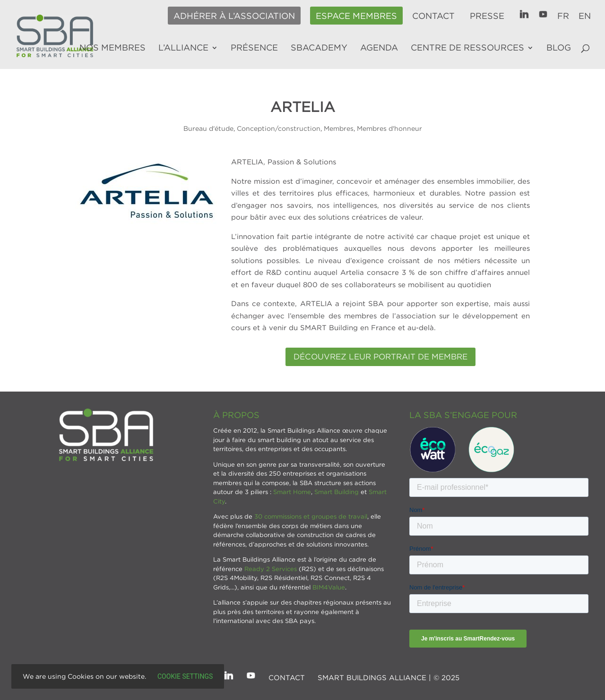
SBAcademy (319, 48)
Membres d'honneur (389, 128)
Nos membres (112, 48)
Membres (339, 128)
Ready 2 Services (271, 569)
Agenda (379, 48)
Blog (559, 48)
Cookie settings (185, 676)
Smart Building (337, 492)
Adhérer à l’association (234, 16)
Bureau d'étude (208, 128)
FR (563, 16)
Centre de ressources (467, 48)
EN (585, 16)
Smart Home (292, 492)
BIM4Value (329, 587)
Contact (433, 16)
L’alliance (183, 48)
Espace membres (356, 16)
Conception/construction (279, 128)
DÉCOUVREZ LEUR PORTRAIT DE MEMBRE (380, 357)
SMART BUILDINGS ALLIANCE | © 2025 (389, 677)
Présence (254, 48)
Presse (487, 16)
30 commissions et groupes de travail (311, 516)
